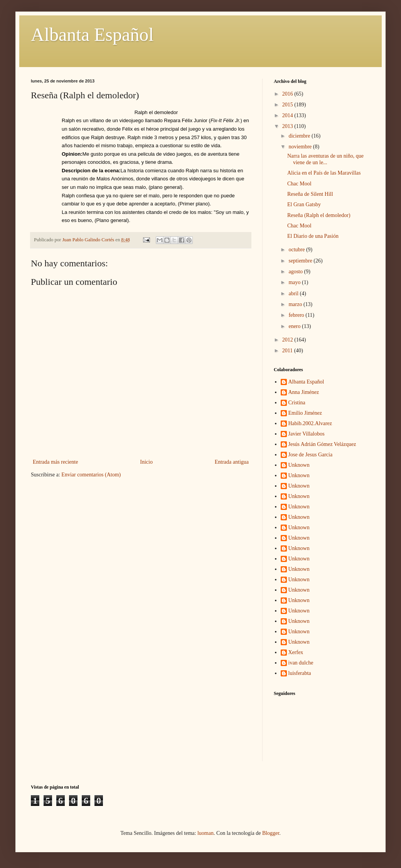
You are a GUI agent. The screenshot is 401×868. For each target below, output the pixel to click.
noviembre (301, 147)
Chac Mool (299, 184)
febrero (297, 315)
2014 (288, 115)
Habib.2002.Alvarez (310, 423)
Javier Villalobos (307, 434)
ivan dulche (301, 663)
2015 (288, 105)
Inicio (146, 462)
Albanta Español (92, 34)
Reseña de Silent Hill (310, 194)
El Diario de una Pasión (313, 236)
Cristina (297, 403)
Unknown (299, 465)
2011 (288, 351)
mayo (295, 282)
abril (294, 294)
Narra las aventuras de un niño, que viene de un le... (325, 159)
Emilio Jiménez (305, 413)
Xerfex (296, 652)
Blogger (271, 833)
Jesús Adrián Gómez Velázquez (322, 444)
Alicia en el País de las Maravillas (324, 173)
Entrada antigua (232, 462)
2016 (288, 94)
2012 (288, 340)
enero (295, 326)
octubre (297, 250)
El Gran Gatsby (304, 204)
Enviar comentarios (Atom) (91, 475)
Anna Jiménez (304, 392)
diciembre (300, 136)
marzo (296, 304)
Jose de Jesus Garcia (311, 455)
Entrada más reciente (55, 462)
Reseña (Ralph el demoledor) (319, 215)
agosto (296, 272)
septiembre (301, 261)
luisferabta (300, 673)
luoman (206, 833)
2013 (288, 126)
